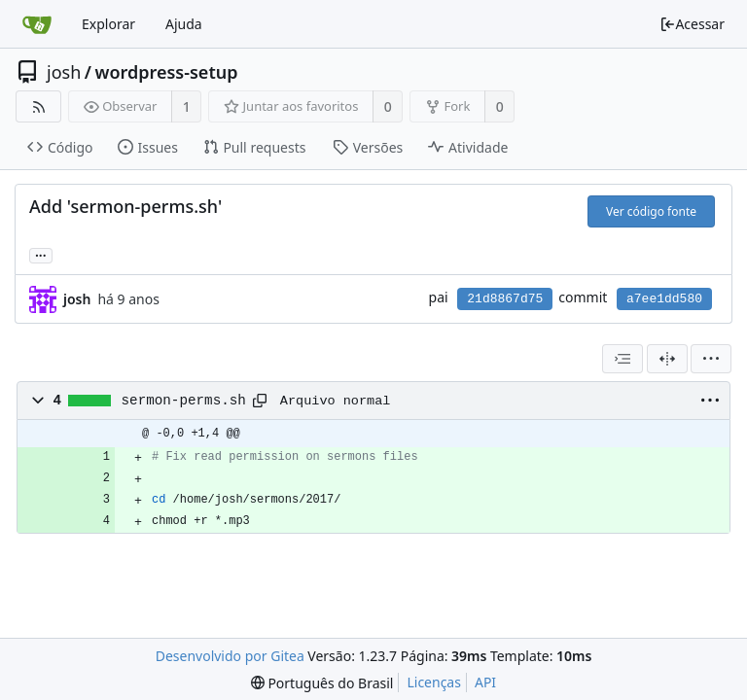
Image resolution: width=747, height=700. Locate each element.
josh (64, 72)
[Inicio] (37, 24)
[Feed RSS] (38, 106)
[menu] (711, 359)
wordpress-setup (166, 72)
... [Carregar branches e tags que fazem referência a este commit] (41, 254)
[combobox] (622, 359)
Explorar (108, 24)
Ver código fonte (651, 211)
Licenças (434, 682)
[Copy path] (260, 401)
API (485, 682)
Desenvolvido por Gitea (230, 656)
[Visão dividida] (667, 359)
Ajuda (184, 24)
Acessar (692, 24)
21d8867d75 (505, 299)
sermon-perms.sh (184, 401)
